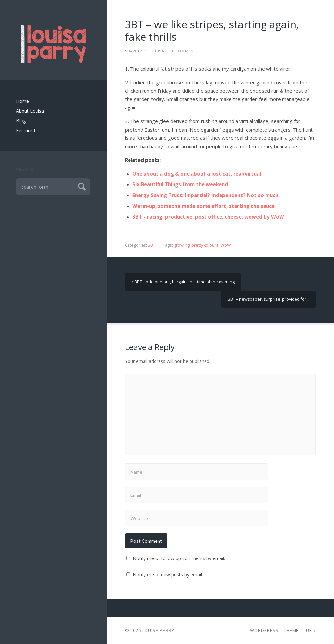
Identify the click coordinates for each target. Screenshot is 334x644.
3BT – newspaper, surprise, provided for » (269, 299)
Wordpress (264, 630)
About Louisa (30, 111)
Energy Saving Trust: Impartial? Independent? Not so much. (206, 195)
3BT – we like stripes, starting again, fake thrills (212, 31)
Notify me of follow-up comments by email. (179, 558)
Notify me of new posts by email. (168, 575)
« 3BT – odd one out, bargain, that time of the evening (183, 282)
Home (23, 101)
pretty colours (205, 245)
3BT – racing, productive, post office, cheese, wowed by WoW (208, 217)
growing (182, 245)
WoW (226, 245)
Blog (21, 121)
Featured (25, 130)
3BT (152, 245)
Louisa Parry (158, 630)
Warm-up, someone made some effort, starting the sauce (204, 206)
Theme (291, 630)
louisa (157, 51)
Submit (81, 186)
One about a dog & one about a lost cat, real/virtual (197, 174)
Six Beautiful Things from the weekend (180, 184)
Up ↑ (311, 630)
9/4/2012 (133, 51)
